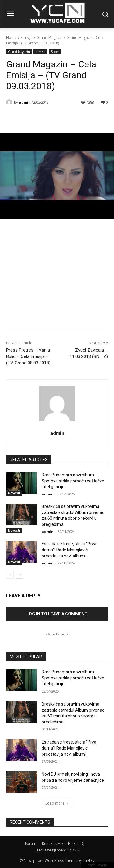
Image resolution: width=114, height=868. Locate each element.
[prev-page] (10, 575)
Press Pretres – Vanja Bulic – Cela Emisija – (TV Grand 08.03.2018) (28, 356)
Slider (55, 52)
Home (11, 37)
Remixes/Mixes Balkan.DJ (63, 844)
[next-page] (20, 575)
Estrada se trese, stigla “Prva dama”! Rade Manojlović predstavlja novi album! (69, 550)
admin (25, 102)
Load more (57, 803)
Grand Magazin (50, 37)
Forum (31, 844)
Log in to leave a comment (57, 614)
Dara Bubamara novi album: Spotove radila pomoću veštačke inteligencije (73, 481)
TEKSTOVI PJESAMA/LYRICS (57, 850)
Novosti (40, 52)
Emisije (27, 37)
